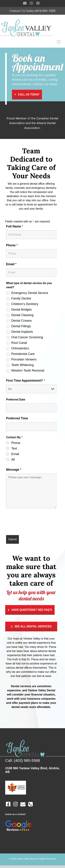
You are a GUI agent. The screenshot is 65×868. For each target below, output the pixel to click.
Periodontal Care (23, 354)
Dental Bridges (21, 310)
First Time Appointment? (25, 381)
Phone (12, 245)
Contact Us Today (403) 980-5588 (32, 11)
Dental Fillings (21, 326)
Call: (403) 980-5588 (23, 761)
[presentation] (32, 522)
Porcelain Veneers (24, 359)
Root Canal (19, 343)
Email (11, 264)
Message (14, 470)
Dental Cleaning (22, 315)
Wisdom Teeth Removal (28, 371)
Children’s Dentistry (25, 304)
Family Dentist (21, 298)
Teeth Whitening (22, 365)
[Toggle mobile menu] (59, 42)
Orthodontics (20, 348)
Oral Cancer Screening (27, 337)
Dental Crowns (21, 321)
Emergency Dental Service (30, 293)
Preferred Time (17, 418)
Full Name (15, 226)
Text (14, 448)
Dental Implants (22, 332)
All (13, 460)
